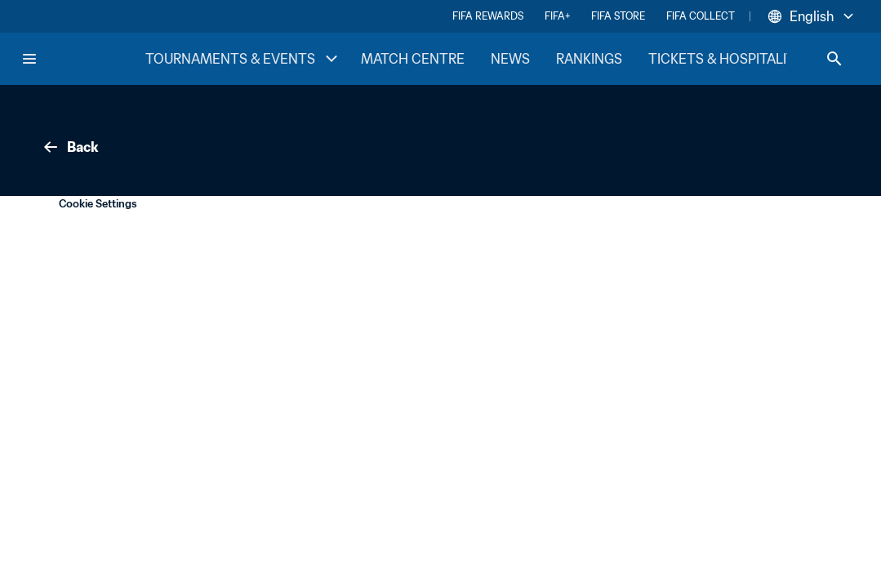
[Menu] (29, 59)
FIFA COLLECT (701, 16)
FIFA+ (557, 16)
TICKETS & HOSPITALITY (726, 59)
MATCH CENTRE (413, 59)
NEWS (510, 59)
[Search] (834, 59)
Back (69, 147)
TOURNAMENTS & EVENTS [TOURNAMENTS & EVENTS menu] (243, 59)
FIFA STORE (618, 16)
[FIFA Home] (82, 59)
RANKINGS (589, 59)
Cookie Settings (98, 204)
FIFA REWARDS (488, 16)
